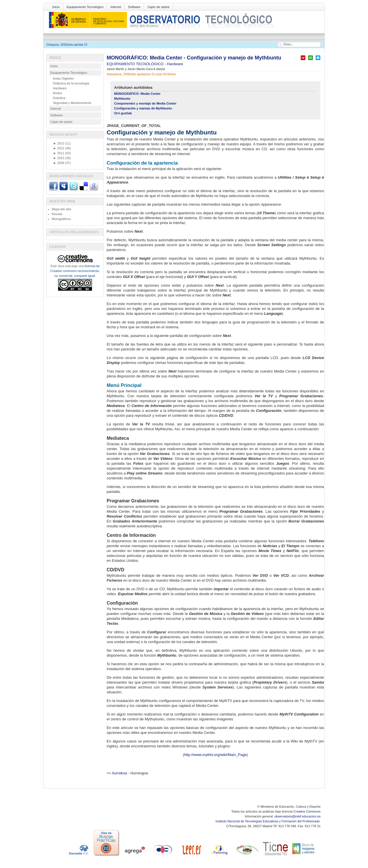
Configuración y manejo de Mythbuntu (143, 108)
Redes (57, 93)
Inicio (56, 7)
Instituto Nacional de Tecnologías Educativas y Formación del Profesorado (268, 821)
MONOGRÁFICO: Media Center (137, 94)
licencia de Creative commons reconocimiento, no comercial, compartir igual (75, 271)
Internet (116, 7)
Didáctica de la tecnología (71, 83)
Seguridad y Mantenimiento (72, 103)
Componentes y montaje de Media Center (145, 103)
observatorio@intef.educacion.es (298, 816)
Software (134, 7)
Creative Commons (307, 811)
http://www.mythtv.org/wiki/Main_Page (215, 755)
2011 (59, 153)
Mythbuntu (122, 99)
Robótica (59, 98)
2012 (59, 148)
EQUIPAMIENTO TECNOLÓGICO (136, 64)
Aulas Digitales (63, 78)
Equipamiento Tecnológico (85, 7)
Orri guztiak (123, 113)
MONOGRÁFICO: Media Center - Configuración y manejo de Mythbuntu (194, 58)
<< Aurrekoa (117, 773)
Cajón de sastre (159, 7)
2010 (59, 158)
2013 (59, 143)
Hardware (175, 64)
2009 (59, 163)
